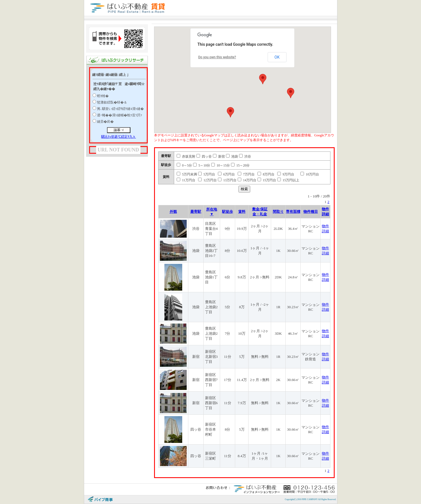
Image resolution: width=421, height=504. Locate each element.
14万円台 (247, 180)
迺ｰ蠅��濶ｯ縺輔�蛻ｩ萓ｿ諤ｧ (120, 115)
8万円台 (266, 174)
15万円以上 (288, 180)
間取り (278, 212)
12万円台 (207, 180)
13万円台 (227, 180)
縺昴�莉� (105, 122)
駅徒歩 (227, 212)
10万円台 (310, 174)
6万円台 (226, 174)
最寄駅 (196, 212)
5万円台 (207, 174)
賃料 (242, 212)
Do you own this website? (217, 57)
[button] (263, 79)
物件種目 (311, 212)
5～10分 (202, 165)
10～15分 (221, 165)
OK (277, 57)
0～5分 (184, 165)
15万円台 (267, 180)
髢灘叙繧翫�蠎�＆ (112, 102)
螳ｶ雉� (103, 96)
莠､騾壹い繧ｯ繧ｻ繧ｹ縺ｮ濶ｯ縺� (120, 109)
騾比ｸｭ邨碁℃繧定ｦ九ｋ (119, 137)
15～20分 (240, 165)
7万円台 (246, 174)
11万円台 (186, 180)
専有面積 (293, 212)
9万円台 (286, 174)
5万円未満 (187, 174)
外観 (173, 212)
